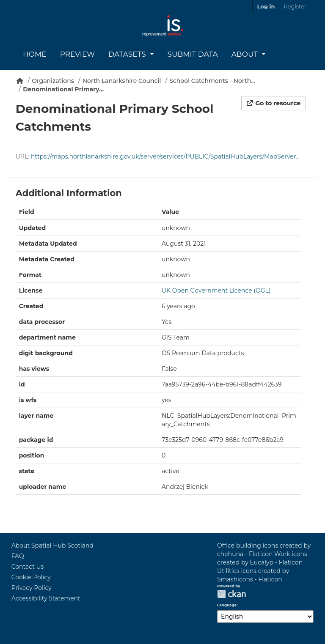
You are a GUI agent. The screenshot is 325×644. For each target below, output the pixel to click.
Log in (266, 6)
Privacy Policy (32, 588)
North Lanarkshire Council (122, 81)
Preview (77, 54)
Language (227, 605)
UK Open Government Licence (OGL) (216, 290)
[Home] (20, 81)
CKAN (231, 594)
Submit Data (193, 54)
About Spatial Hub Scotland (52, 545)
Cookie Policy (31, 577)
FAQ (18, 556)
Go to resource (274, 103)
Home (35, 54)
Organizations (53, 81)
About (246, 54)
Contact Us (28, 567)
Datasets (128, 54)
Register (295, 6)
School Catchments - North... (212, 81)
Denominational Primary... (63, 89)
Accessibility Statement (46, 598)
